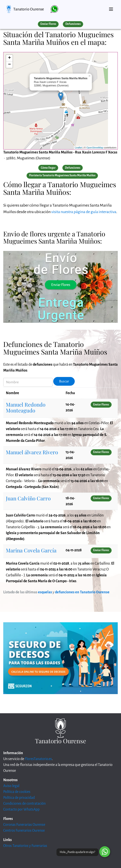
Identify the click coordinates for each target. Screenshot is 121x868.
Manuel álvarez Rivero (32, 452)
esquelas (45, 592)
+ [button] (9, 58)
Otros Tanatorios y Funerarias (25, 846)
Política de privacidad (19, 798)
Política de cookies (17, 792)
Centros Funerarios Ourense (24, 831)
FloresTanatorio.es (38, 759)
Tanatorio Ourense (29, 9)
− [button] (9, 65)
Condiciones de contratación (24, 804)
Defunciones (73, 24)
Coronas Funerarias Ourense (24, 825)
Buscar (64, 381)
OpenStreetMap (95, 148)
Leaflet (79, 148)
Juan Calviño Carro (28, 498)
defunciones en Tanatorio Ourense (82, 592)
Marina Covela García (31, 550)
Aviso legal (11, 786)
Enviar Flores (48, 24)
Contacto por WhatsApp (21, 809)
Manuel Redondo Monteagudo (26, 407)
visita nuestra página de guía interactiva (84, 212)
